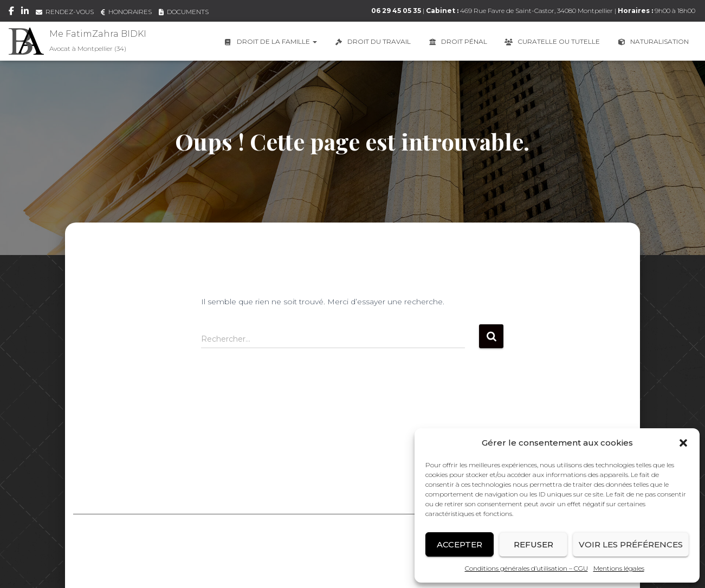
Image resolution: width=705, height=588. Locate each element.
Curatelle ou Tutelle (552, 41)
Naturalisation (652, 41)
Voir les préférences (631, 544)
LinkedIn (25, 12)
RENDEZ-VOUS (65, 12)
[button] (683, 443)
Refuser (533, 544)
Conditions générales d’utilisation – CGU (526, 568)
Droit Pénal (457, 41)
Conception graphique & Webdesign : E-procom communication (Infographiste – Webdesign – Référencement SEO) (353, 566)
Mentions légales (619, 568)
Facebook (11, 12)
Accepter (460, 544)
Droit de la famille (270, 41)
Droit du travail (372, 41)
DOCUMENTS (184, 12)
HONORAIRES (126, 12)
